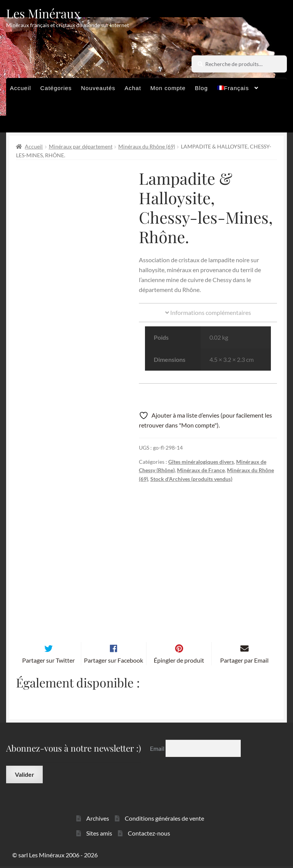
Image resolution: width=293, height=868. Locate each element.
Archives (98, 820)
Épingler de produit (179, 662)
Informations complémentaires (208, 312)
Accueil (20, 88)
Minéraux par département (81, 146)
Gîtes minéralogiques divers (201, 462)
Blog (201, 88)
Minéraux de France (201, 470)
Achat (133, 88)
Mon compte (168, 88)
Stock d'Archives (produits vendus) (191, 479)
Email (158, 750)
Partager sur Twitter (48, 662)
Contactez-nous (149, 835)
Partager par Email (244, 662)
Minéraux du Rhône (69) (147, 146)
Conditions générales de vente (164, 820)
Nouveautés (98, 88)
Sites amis (99, 835)
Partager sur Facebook (113, 662)
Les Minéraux (43, 13)
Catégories (56, 88)
